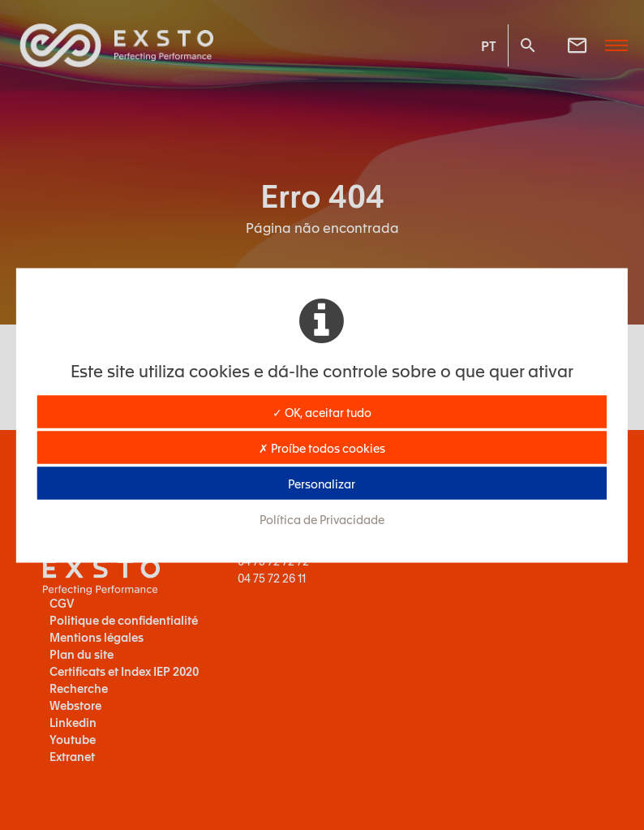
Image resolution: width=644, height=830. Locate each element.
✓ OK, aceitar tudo (322, 411)
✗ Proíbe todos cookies (322, 447)
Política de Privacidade (322, 518)
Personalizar (322, 483)
